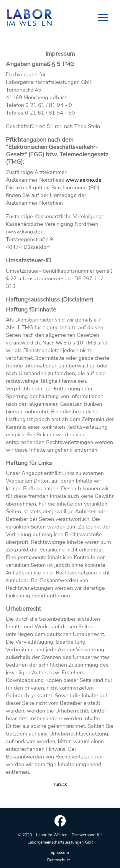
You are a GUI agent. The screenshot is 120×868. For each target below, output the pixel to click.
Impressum (59, 853)
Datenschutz (59, 860)
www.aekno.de (83, 180)
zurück (60, 784)
